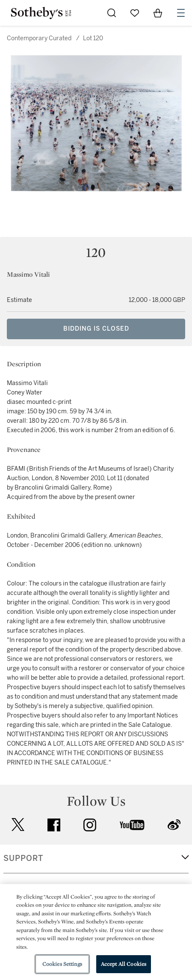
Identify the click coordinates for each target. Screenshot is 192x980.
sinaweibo (174, 825)
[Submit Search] (112, 13)
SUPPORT (23, 858)
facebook (54, 825)
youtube (132, 825)
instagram (90, 825)
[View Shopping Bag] (158, 13)
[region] (96, 932)
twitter (18, 825)
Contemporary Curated (39, 38)
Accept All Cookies (124, 964)
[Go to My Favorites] (135, 13)
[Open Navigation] (181, 13)
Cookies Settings (62, 964)
